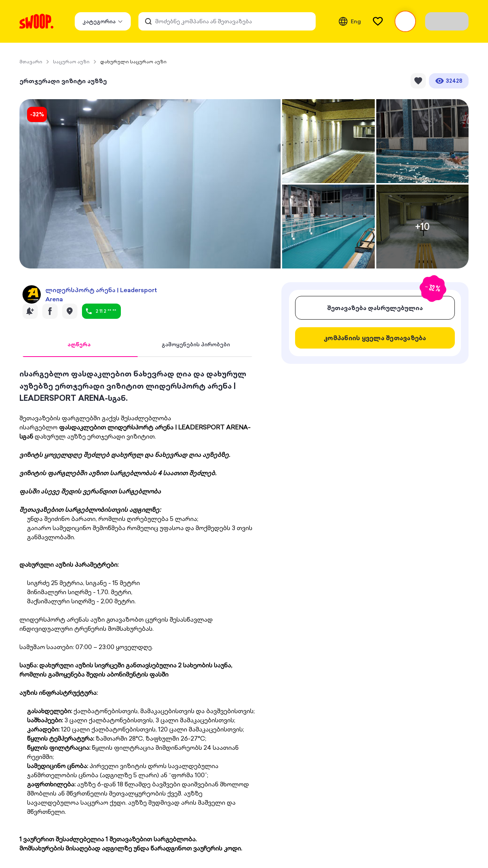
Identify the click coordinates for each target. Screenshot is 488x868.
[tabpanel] (137, 610)
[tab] (79, 345)
